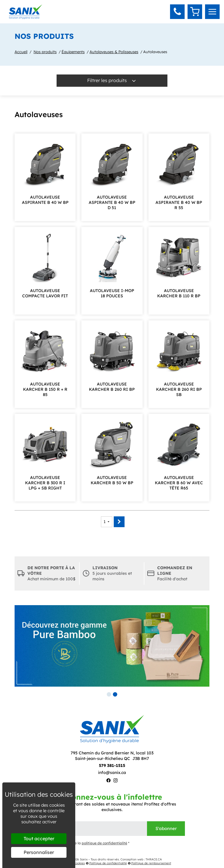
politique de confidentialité (104, 843)
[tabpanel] (112, 646)
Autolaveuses (155, 52)
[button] (177, 12)
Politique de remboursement (149, 863)
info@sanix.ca (112, 772)
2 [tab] (115, 694)
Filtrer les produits (112, 81)
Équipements (73, 52)
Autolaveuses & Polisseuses (114, 52)
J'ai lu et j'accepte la (84, 843)
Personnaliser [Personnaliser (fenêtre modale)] (39, 852)
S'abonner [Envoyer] (166, 828)
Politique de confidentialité (106, 863)
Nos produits (45, 52)
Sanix (84, 859)
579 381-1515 (112, 765)
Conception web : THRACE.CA (141, 859)
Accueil (21, 52)
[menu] (212, 12)
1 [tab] (109, 694)
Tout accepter (39, 839)
